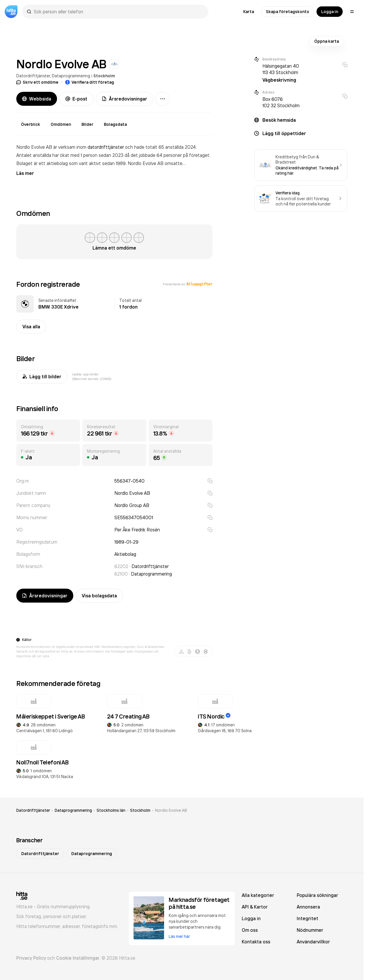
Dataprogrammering (71, 76)
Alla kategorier (258, 895)
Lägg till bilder (42, 377)
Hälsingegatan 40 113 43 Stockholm (281, 69)
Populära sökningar (317, 895)
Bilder (87, 124)
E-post (76, 99)
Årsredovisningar (125, 99)
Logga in (330, 12)
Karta (249, 12)
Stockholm (104, 76)
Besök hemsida (279, 120)
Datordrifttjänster (33, 76)
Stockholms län (111, 810)
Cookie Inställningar (78, 958)
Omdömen (61, 124)
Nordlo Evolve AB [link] (171, 810)
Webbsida (37, 99)
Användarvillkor (313, 942)
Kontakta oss (256, 942)
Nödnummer (310, 930)
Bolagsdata (115, 124)
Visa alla (31, 327)
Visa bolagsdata (99, 596)
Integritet (307, 918)
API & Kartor (255, 907)
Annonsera (308, 907)
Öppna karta (327, 41)
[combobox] (118, 12)
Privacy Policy (31, 958)
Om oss (250, 930)
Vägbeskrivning (279, 80)
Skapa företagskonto (288, 12)
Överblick (31, 124)
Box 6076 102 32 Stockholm (281, 102)
